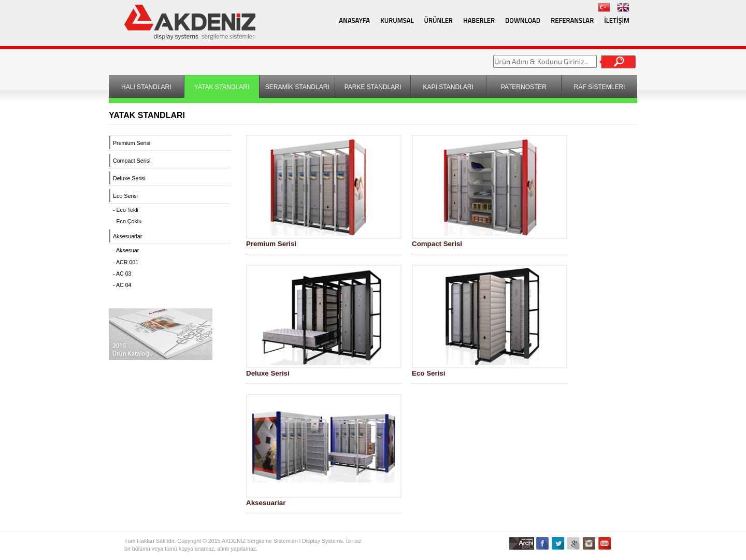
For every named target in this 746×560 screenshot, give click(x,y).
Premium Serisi (132, 143)
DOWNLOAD (523, 20)
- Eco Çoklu (127, 221)
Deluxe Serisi (129, 178)
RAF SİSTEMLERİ (600, 87)
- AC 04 (122, 285)
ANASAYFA (354, 20)
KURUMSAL (397, 20)
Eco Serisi (125, 196)
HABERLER (479, 20)
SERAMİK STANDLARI (297, 87)
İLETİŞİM (617, 20)
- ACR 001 (126, 262)
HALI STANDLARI (146, 87)
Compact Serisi (132, 161)
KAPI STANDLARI (448, 87)
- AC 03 (122, 274)
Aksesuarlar (127, 236)
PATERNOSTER (524, 87)
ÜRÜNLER (439, 20)
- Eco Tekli (126, 210)
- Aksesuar (126, 250)
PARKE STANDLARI (373, 87)
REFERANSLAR (572, 20)
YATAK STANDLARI (222, 87)
